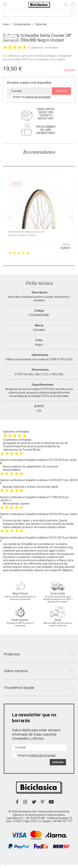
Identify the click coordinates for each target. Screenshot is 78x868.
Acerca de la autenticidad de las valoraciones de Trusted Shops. (31, 448)
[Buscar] (39, 13)
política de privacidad (38, 97)
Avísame (61, 91)
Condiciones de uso (52, 443)
